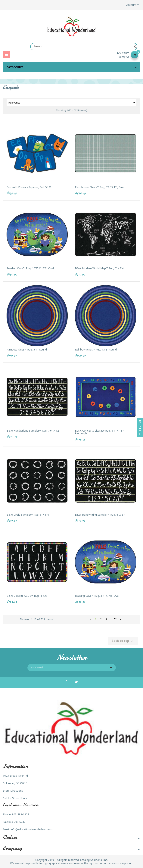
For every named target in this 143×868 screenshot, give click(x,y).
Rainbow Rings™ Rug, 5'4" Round (27, 349)
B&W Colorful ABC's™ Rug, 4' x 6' (27, 596)
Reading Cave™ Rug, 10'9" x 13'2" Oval (30, 268)
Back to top (123, 641)
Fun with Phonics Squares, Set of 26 (29, 187)
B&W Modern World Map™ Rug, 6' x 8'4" (100, 268)
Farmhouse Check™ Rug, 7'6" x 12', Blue (100, 187)
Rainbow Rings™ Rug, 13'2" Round (96, 349)
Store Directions (13, 791)
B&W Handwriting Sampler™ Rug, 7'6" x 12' (33, 431)
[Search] (84, 47)
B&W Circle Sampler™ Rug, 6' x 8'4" (28, 515)
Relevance (72, 103)
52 (115, 619)
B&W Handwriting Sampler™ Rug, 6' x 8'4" (101, 515)
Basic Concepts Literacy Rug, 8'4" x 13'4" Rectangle (100, 432)
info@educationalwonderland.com (32, 829)
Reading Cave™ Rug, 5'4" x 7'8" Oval (97, 596)
